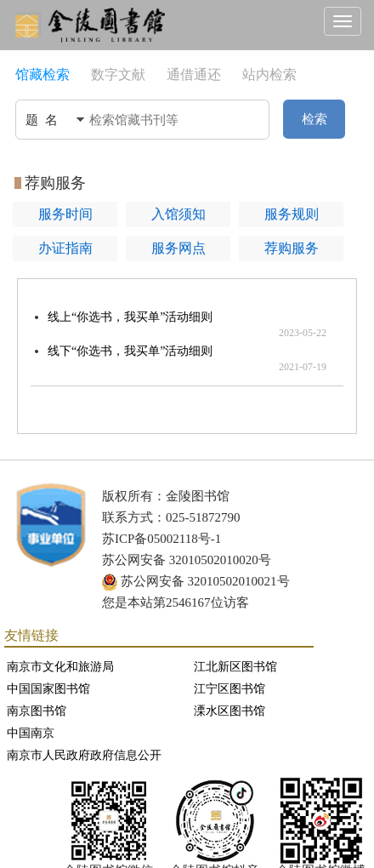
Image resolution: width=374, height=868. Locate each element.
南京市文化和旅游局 (60, 667)
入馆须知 (178, 214)
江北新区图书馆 (235, 667)
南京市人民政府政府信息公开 (84, 755)
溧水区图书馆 (229, 711)
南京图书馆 (37, 711)
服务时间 (65, 214)
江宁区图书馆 (229, 689)
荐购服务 (292, 248)
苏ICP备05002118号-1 (161, 539)
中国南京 (31, 733)
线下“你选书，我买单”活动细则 (130, 351)
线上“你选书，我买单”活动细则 (130, 317)
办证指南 (65, 248)
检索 (314, 119)
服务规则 (292, 214)
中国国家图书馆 (48, 689)
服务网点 (178, 248)
